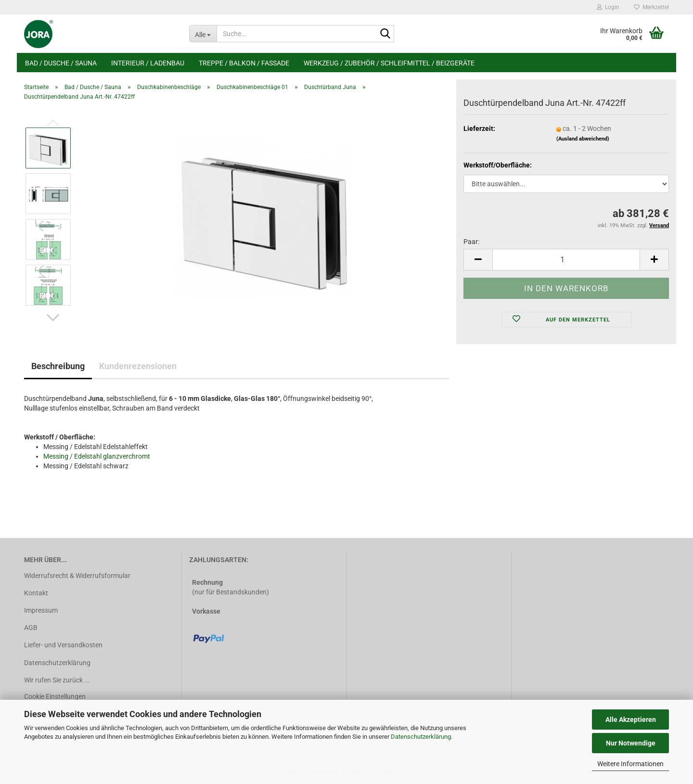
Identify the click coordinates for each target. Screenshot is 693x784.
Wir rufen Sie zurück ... (57, 680)
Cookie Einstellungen (55, 696)
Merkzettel (651, 7)
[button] (53, 318)
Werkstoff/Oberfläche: (498, 165)
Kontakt (36, 593)
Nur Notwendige (631, 743)
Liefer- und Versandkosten (63, 645)
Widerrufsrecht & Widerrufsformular (77, 576)
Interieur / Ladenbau (148, 63)
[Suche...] (203, 34)
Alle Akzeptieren (631, 720)
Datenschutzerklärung (421, 737)
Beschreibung (58, 366)
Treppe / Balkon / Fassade (244, 63)
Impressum (41, 610)
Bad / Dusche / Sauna (61, 63)
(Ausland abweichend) (583, 139)
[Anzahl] (566, 260)
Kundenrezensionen (138, 366)
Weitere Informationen (630, 764)
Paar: (471, 242)
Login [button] (608, 7)
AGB (31, 628)
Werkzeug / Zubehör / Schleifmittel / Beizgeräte (389, 63)
